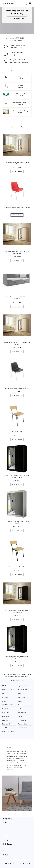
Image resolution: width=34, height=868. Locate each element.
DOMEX (5, 686)
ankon (20, 701)
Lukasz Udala (22, 728)
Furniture (5, 709)
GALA (20, 716)
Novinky (5, 823)
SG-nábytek (22, 720)
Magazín (5, 836)
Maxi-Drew (6, 713)
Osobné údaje (7, 844)
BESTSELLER (7, 690)
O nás (5, 851)
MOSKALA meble (8, 732)
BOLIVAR (5, 720)
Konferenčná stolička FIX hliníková (17, 432)
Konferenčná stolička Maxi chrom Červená (17, 208)
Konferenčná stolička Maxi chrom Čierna (17, 388)
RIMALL (21, 709)
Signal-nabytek (23, 686)
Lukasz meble (7, 724)
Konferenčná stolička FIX (17, 567)
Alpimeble (5, 716)
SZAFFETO (22, 713)
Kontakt (5, 855)
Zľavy (4, 827)
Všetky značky (7, 819)
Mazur (4, 701)
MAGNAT (5, 697)
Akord (20, 705)
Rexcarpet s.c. (23, 724)
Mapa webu (6, 840)
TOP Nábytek (22, 690)
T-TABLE (5, 728)
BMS (20, 694)
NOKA (4, 694)
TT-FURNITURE (8, 705)
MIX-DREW (22, 697)
